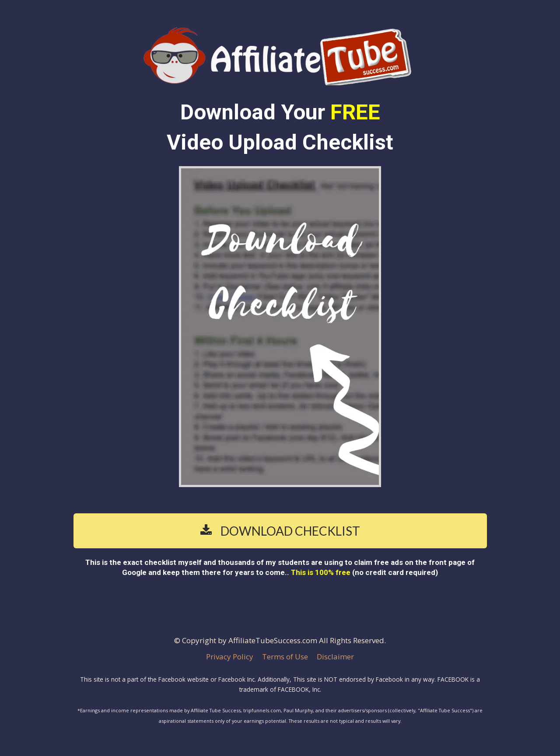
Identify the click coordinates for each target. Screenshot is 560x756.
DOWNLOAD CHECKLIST (280, 531)
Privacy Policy (230, 657)
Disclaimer (335, 657)
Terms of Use (285, 657)
